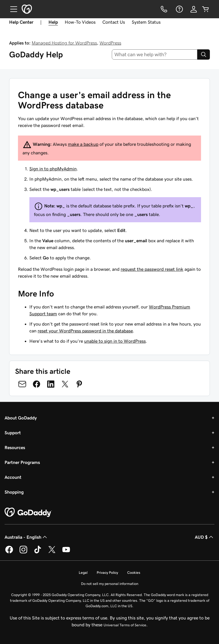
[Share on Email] (22, 384)
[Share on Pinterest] (79, 384)
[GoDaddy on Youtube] (66, 552)
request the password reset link (152, 269)
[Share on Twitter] (65, 384)
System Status (146, 22)
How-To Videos (80, 22)
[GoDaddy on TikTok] (38, 552)
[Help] (179, 9)
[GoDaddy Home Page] (28, 512)
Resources (15, 447)
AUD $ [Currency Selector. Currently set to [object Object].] (205, 537)
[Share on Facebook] (36, 384)
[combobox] (155, 54)
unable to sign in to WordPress (115, 341)
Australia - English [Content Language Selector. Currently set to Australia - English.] (26, 537)
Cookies (134, 573)
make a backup (83, 144)
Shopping (14, 492)
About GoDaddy (21, 418)
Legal (83, 573)
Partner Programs (22, 462)
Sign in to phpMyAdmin (53, 169)
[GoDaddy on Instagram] (23, 552)
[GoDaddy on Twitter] (52, 552)
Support (13, 433)
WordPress (110, 43)
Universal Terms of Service (125, 625)
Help (53, 22)
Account (13, 477)
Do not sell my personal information (110, 584)
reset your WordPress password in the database (85, 331)
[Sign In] (194, 9)
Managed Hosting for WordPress (64, 43)
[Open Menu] (11, 9)
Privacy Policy (107, 573)
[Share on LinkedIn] (51, 384)
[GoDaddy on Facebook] (9, 552)
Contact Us (114, 22)
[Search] (204, 54)
